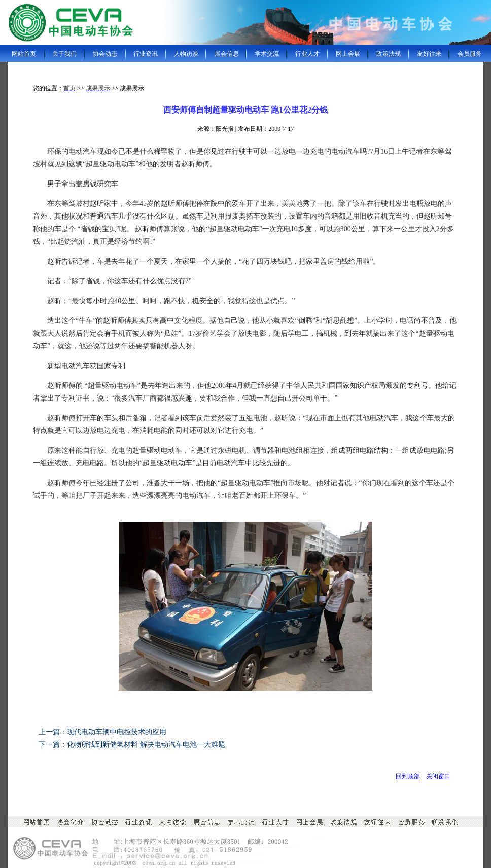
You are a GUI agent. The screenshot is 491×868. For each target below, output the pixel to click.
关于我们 (64, 54)
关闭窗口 (438, 776)
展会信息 (227, 54)
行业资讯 (146, 54)
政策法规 (389, 54)
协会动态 (105, 54)
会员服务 (470, 54)
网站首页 (24, 54)
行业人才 (307, 54)
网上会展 (348, 54)
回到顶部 (408, 776)
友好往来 (429, 54)
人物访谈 (186, 54)
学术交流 (267, 54)
